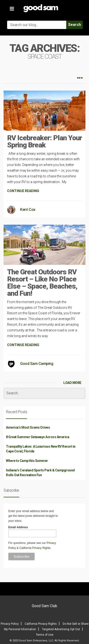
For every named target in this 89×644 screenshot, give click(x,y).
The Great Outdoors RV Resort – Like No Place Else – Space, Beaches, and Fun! (42, 283)
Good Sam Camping (37, 364)
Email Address (18, 527)
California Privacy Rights (35, 548)
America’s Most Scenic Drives (28, 427)
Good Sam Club (44, 606)
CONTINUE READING (23, 191)
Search (75, 25)
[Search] (44, 393)
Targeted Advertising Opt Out (61, 629)
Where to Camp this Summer (27, 461)
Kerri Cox (28, 210)
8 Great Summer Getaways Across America (37, 437)
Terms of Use (45, 635)
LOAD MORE (72, 383)
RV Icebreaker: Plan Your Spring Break (44, 141)
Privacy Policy (10, 624)
